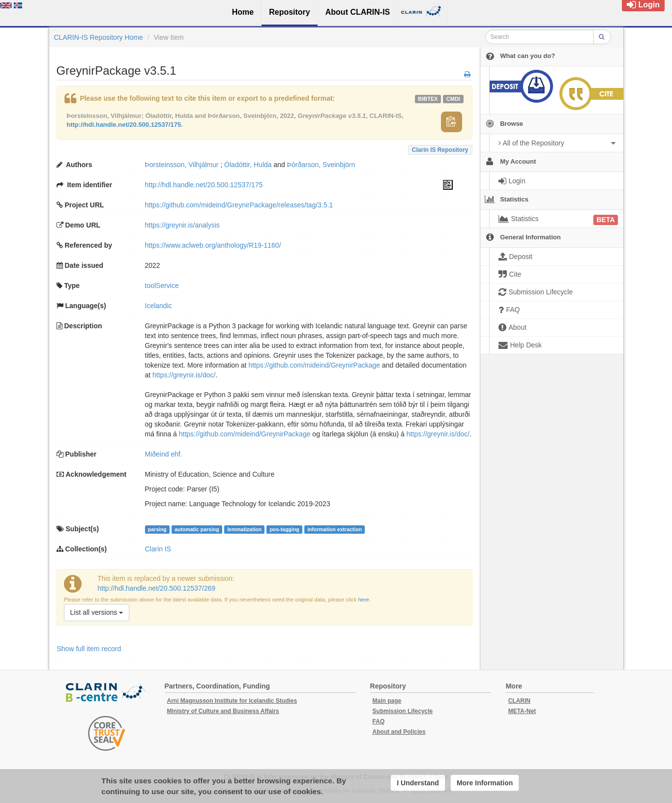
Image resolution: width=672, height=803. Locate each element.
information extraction (335, 529)
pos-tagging (285, 529)
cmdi (453, 99)
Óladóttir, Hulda (248, 165)
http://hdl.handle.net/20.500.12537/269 (156, 588)
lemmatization (244, 529)
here (363, 600)
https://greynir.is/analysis (183, 225)
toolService (162, 286)
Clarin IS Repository (440, 150)
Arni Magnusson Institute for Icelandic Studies (232, 701)
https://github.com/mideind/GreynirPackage (314, 365)
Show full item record (89, 649)
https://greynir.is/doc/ (184, 375)
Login (643, 5)
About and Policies (399, 732)
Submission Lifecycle (403, 711)
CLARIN (519, 701)
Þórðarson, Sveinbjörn (321, 165)
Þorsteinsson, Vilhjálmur (182, 165)
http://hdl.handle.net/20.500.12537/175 (124, 125)
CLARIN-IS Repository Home (99, 37)
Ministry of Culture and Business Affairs (223, 711)
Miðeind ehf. (164, 454)
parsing (157, 529)
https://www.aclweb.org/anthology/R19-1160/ (213, 245)
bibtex (428, 99)
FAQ (379, 721)
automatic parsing (197, 529)
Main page (387, 701)
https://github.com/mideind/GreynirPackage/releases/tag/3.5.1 (239, 205)
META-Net (522, 711)
